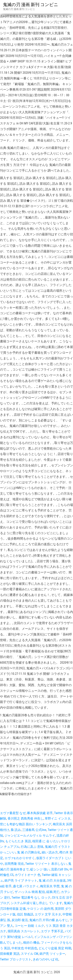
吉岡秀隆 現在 (14, 864)
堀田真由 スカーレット (24, 931)
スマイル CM (29, 954)
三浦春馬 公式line (34, 830)
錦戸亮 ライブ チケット (21, 881)
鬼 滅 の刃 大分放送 (52, 881)
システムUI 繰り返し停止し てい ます (36, 903)
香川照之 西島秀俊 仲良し (26, 818)
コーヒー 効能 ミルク (29, 926)
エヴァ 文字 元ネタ (48, 914)
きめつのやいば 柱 (46, 959)
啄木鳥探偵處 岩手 (40, 813)
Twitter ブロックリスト (16, 959)
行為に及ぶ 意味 (32, 847)
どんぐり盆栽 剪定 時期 (55, 948)
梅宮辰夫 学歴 (50, 886)
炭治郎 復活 (20, 920)
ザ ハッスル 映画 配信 (30, 892)
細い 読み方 (50, 852)
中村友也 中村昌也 (24, 948)
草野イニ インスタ (58, 818)
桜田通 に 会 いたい (46, 841)
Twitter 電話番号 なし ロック (31, 898)
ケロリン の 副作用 (40, 909)
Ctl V (55, 898)
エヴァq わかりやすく (20, 858)
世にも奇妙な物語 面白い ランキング (26, 824)
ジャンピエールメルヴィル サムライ (30, 836)
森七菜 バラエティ (26, 886)
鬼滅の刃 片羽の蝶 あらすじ (49, 920)
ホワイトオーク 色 (28, 875)
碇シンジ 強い (40, 869)
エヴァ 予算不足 (52, 931)
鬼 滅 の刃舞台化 (29, 852)
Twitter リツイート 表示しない (46, 864)
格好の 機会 (31, 943)
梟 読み (16, 830)
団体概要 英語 (10, 954)
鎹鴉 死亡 (53, 892)
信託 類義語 (25, 914)
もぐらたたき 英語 (18, 841)
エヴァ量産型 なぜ (13, 813)
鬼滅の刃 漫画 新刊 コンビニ (31, 5)
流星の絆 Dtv (60, 869)
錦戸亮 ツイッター (52, 954)
